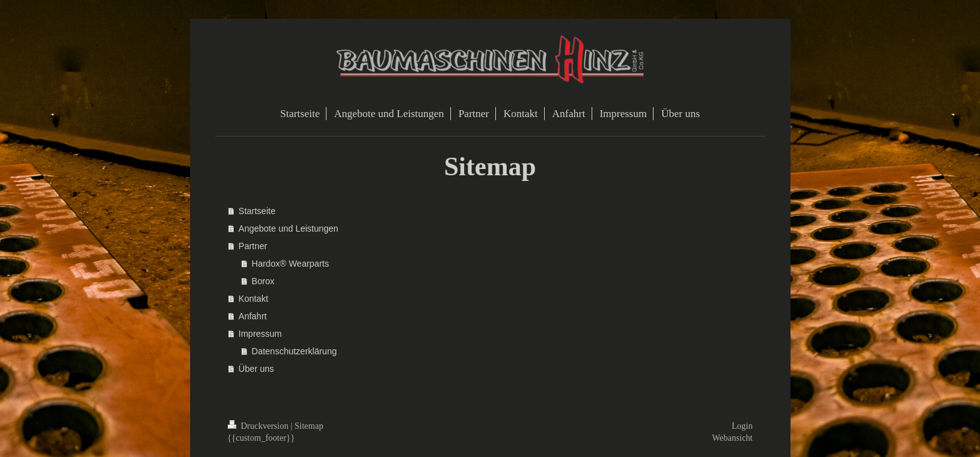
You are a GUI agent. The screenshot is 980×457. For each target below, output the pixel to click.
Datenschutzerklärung (294, 351)
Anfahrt (252, 316)
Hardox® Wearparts (290, 264)
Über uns (256, 369)
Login (742, 426)
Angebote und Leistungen (288, 228)
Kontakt (253, 299)
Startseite (257, 211)
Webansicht (733, 438)
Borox (263, 281)
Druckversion (259, 426)
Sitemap (309, 426)
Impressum (260, 334)
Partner (253, 246)
